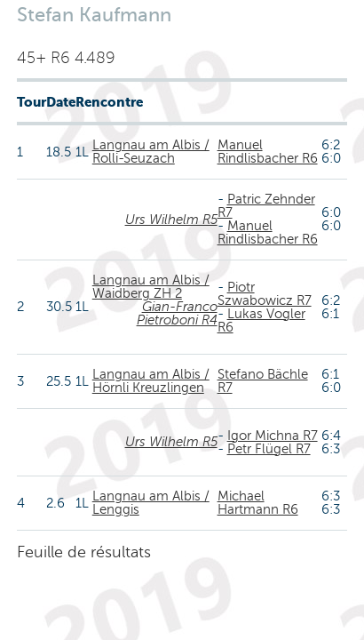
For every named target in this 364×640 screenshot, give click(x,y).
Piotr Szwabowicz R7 (265, 294)
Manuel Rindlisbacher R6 (268, 152)
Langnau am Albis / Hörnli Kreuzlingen (151, 381)
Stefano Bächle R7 (263, 381)
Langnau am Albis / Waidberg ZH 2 (151, 287)
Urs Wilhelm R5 (171, 220)
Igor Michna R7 (273, 436)
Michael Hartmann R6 (258, 503)
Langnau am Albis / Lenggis (151, 503)
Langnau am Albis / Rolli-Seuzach (151, 152)
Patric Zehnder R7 (266, 206)
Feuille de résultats (84, 552)
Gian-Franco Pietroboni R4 (177, 313)
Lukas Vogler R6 (261, 320)
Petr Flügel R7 (269, 449)
